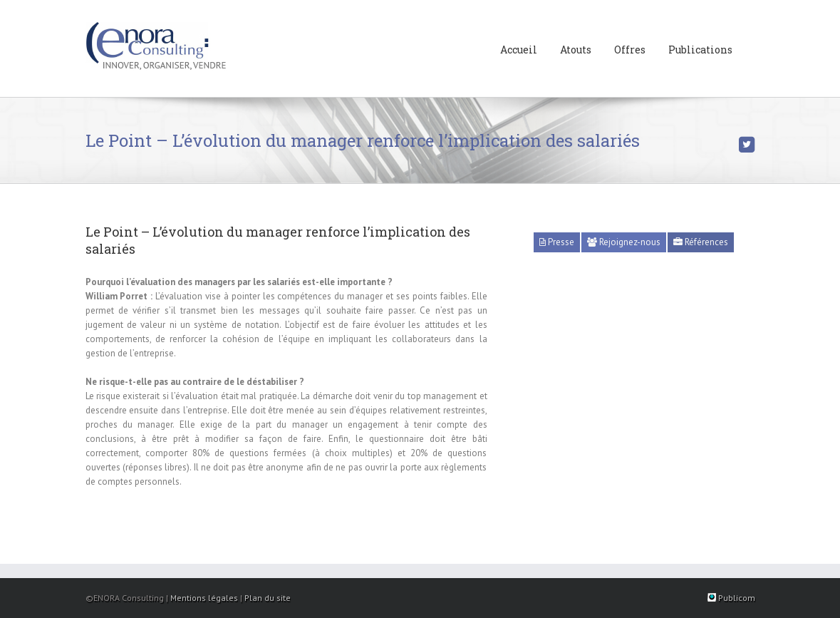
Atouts (576, 50)
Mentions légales (204, 598)
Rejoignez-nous (624, 242)
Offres (630, 50)
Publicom (731, 598)
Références (701, 242)
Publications (700, 50)
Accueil (519, 50)
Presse (557, 242)
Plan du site (268, 598)
